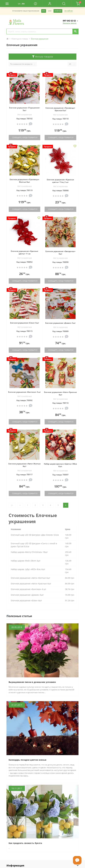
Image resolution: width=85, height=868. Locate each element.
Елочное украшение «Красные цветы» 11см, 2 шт (61, 181)
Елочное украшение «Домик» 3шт (61, 323)
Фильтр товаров (42, 57)
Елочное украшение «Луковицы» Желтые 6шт (24, 181)
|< (12, 505)
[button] (50, 4)
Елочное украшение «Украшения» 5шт (25, 109)
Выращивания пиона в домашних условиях (32, 682)
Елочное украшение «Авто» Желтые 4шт (24, 465)
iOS (44, 11)
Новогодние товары (20, 39)
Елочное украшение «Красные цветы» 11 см (24, 252)
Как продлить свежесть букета (25, 843)
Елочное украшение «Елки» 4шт (24, 323)
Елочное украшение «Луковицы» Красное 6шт (60, 109)
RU (23, 4)
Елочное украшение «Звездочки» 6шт (60, 253)
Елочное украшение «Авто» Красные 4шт (61, 393)
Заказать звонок (70, 23)
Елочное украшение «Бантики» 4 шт (24, 392)
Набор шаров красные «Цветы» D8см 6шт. (60, 465)
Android (58, 11)
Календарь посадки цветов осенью (27, 760)
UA (19, 4)
